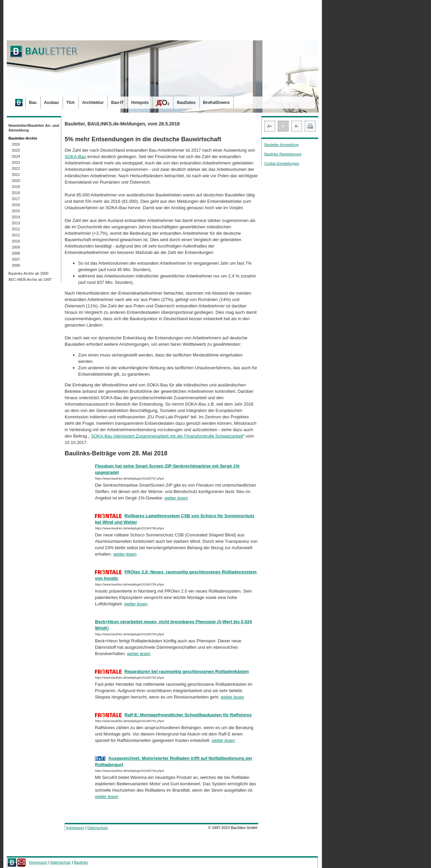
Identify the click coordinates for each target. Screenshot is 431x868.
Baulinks (81, 862)
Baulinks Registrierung (283, 154)
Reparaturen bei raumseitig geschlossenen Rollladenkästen (187, 671)
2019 (16, 187)
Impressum (75, 828)
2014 (16, 217)
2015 (16, 211)
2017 (16, 199)
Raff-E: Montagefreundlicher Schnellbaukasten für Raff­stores (188, 715)
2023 (16, 162)
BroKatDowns (216, 103)
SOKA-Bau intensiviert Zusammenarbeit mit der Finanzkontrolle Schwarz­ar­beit (167, 436)
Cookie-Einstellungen (282, 163)
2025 (16, 150)
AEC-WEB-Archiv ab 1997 (30, 279)
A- (297, 126)
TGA (71, 103)
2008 (16, 253)
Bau (33, 103)
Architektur (93, 103)
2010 (16, 241)
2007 (16, 259)
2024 (16, 156)
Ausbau (52, 103)
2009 (16, 247)
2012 (16, 229)
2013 (16, 223)
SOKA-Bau (75, 157)
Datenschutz (97, 828)
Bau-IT (117, 103)
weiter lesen (176, 498)
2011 (16, 235)
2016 (16, 205)
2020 (16, 181)
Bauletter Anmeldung (281, 145)
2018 (16, 193)
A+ (270, 126)
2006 (16, 265)
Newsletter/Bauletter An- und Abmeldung (34, 128)
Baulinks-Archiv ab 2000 (28, 273)
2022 (16, 168)
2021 (16, 175)
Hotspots (140, 103)
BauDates (186, 103)
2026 (16, 144)
